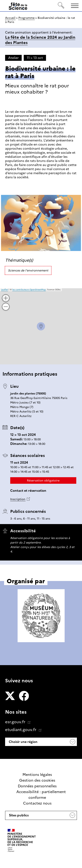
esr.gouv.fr (16, 722)
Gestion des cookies (37, 780)
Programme (26, 18)
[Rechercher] (61, 6)
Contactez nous (37, 803)
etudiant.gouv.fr (21, 730)
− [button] (6, 304)
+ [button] (6, 295)
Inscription (18, 499)
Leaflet (4, 290)
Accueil (10, 18)
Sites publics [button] (18, 816)
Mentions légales (37, 775)
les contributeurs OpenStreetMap (29, 290)
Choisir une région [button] (23, 742)
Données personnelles (37, 786)
